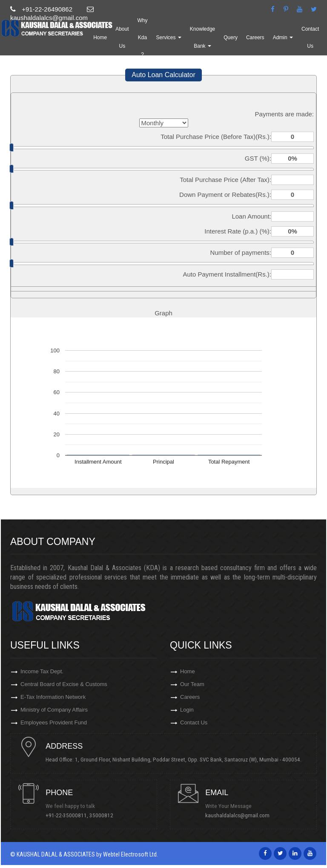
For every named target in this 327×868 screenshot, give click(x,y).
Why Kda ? (160, 40)
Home (118, 40)
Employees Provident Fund (54, 726)
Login (187, 712)
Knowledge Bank (220, 40)
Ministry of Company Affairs (54, 712)
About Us (139, 40)
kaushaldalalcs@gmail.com (239, 819)
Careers (273, 40)
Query (248, 40)
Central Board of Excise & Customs (64, 685)
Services (186, 40)
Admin (300, 40)
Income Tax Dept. (42, 671)
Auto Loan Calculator (163, 75)
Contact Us (194, 726)
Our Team (192, 685)
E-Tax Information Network (53, 699)
